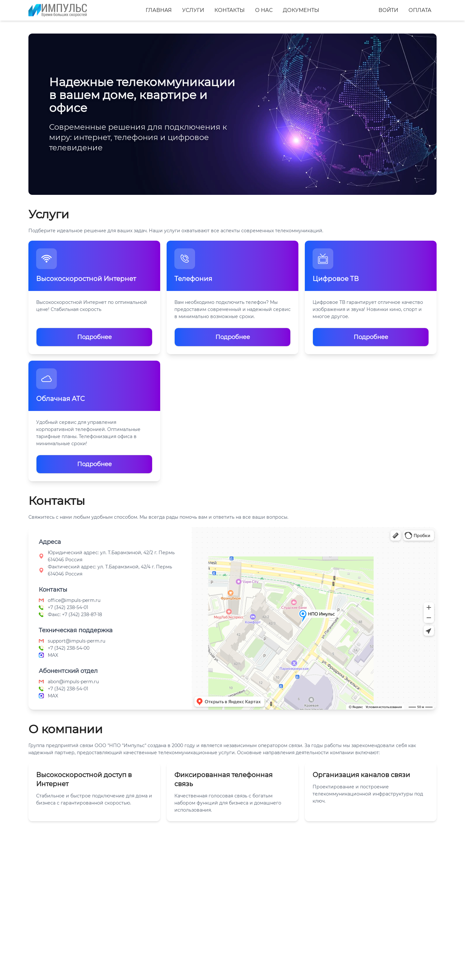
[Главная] (58, 10)
